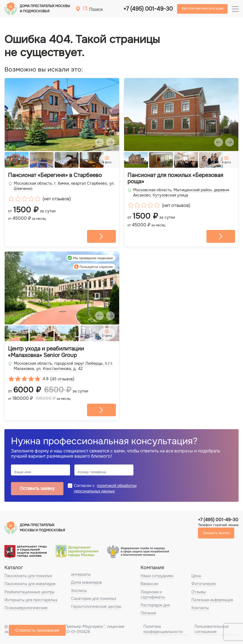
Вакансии (149, 584)
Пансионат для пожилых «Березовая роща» (175, 179)
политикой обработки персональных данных (105, 489)
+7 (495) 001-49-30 (148, 9)
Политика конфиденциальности (163, 630)
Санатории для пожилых (94, 599)
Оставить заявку (37, 489)
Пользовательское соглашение (212, 630)
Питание (148, 614)
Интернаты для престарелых (31, 600)
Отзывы (199, 592)
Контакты (200, 608)
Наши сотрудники (157, 576)
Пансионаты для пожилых (28, 576)
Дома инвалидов (86, 583)
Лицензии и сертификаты (153, 595)
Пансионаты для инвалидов (30, 584)
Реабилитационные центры (30, 592)
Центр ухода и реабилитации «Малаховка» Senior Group (46, 352)
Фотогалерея (203, 584)
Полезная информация (212, 600)
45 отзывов (62, 379)
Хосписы (79, 591)
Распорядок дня (155, 605)
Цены (196, 576)
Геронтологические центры (96, 607)
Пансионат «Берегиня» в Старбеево (55, 175)
